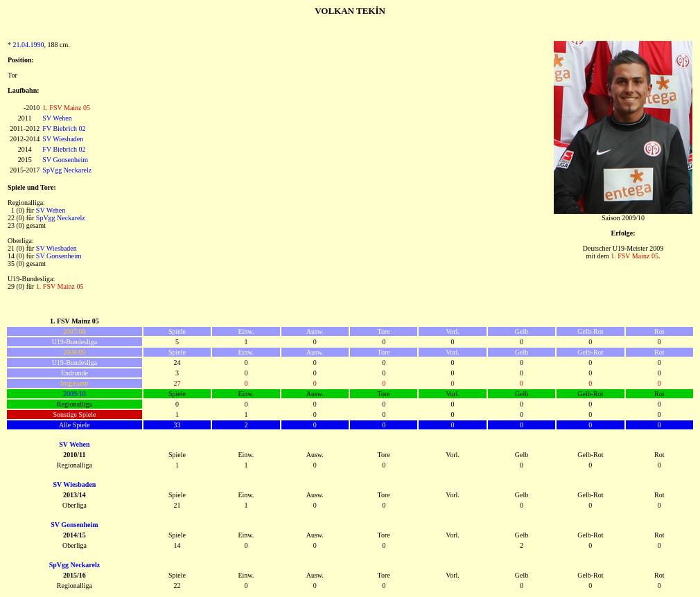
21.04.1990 (29, 45)
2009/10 (75, 394)
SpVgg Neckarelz (67, 170)
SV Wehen (57, 118)
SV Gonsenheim (65, 160)
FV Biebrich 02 (64, 128)
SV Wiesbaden (63, 139)
